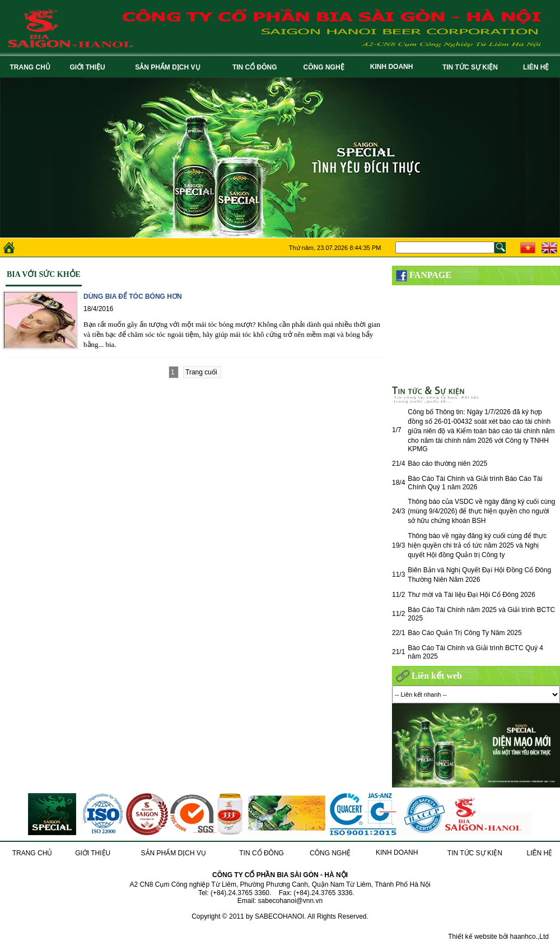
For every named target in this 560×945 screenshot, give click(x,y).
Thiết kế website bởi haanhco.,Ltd (498, 937)
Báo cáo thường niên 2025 (447, 464)
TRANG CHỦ (30, 67)
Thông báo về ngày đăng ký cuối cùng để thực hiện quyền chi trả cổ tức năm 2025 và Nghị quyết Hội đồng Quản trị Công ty (477, 545)
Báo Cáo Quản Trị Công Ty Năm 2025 (465, 633)
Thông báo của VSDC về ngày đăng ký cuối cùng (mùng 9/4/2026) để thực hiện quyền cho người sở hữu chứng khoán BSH (481, 511)
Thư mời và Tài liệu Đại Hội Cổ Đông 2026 (472, 595)
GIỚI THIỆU (89, 67)
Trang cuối (202, 372)
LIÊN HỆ (538, 67)
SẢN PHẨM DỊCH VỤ (169, 67)
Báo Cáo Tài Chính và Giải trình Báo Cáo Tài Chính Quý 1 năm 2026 (475, 483)
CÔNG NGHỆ (326, 67)
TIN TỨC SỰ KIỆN (472, 67)
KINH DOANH (393, 67)
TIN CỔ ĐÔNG (256, 67)
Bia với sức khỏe (44, 274)
